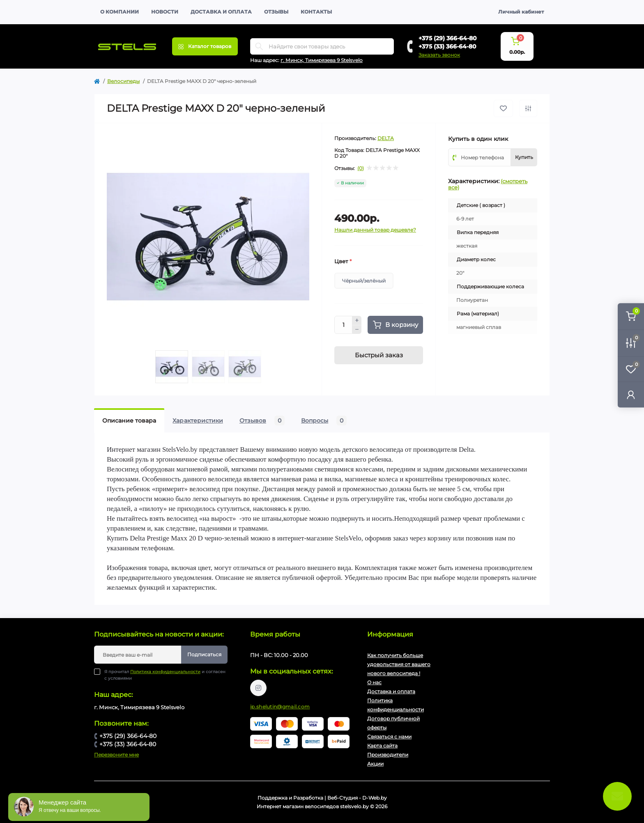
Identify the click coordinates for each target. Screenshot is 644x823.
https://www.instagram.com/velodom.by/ (258, 688)
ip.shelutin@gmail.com (280, 707)
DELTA (386, 138)
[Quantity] (343, 325)
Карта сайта (382, 746)
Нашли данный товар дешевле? (375, 230)
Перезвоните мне (116, 755)
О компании (120, 12)
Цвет (343, 261)
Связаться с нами (389, 737)
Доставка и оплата (221, 12)
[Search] (259, 46)
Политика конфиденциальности (165, 672)
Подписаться (204, 654)
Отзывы (276, 12)
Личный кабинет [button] (521, 12)
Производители (388, 755)
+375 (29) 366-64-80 (448, 38)
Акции (375, 764)
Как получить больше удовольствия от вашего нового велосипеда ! (399, 664)
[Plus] (357, 320)
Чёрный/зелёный (364, 281)
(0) (361, 168)
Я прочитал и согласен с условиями (165, 675)
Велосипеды (123, 81)
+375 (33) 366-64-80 (447, 46)
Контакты (316, 12)
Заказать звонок (439, 55)
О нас (374, 682)
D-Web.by (375, 798)
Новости (165, 12)
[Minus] (357, 330)
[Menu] (205, 46)
